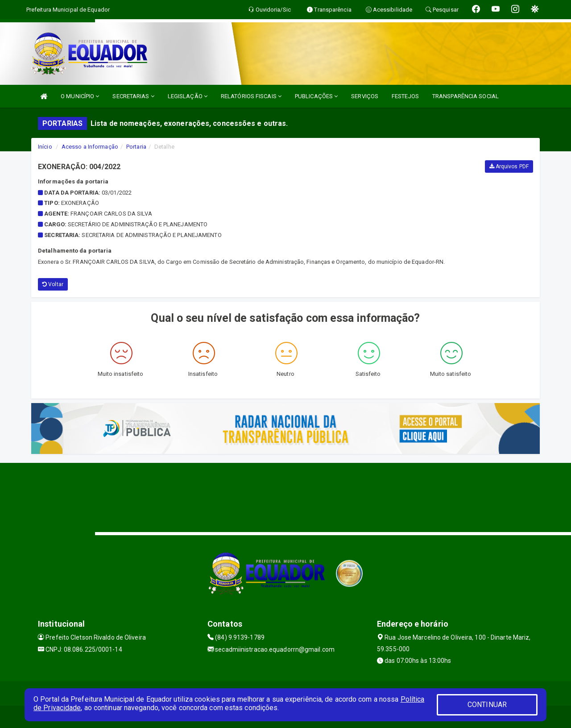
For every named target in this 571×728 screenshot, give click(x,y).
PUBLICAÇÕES (316, 96)
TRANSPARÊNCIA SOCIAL (465, 96)
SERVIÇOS (365, 96)
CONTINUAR (487, 705)
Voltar (53, 284)
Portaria (136, 147)
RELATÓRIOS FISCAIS (251, 96)
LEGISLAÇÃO (188, 96)
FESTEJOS (405, 96)
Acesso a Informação (90, 147)
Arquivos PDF (509, 166)
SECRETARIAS (133, 96)
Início (45, 147)
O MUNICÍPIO (80, 96)
